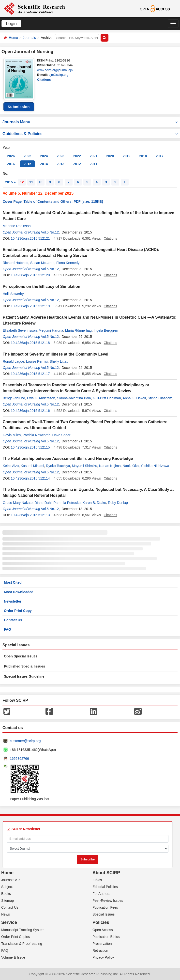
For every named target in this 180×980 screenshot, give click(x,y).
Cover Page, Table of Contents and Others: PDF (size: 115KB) (53, 202)
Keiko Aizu (11, 466)
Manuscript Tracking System (23, 930)
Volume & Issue (13, 957)
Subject (7, 887)
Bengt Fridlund (14, 398)
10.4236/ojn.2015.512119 (30, 306)
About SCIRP (106, 873)
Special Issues (104, 914)
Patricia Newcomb (37, 435)
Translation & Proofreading (22, 944)
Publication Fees (105, 907)
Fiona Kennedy (68, 263)
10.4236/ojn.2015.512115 (30, 447)
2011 (94, 164)
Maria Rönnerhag (78, 330)
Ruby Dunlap (118, 503)
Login (11, 24)
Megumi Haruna (51, 330)
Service (9, 922)
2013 (60, 164)
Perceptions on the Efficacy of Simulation (42, 287)
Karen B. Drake (94, 503)
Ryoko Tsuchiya (58, 466)
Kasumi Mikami (32, 466)
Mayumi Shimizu (84, 466)
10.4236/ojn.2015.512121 (30, 238)
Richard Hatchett (15, 263)
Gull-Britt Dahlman (107, 398)
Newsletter (13, 601)
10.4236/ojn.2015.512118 (30, 343)
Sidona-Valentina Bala (74, 398)
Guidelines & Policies (90, 134)
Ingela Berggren (106, 330)
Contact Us (13, 620)
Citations (44, 80)
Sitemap (7, 901)
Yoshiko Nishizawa (155, 466)
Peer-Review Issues (108, 901)
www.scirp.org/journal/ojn (55, 70)
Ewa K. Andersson (41, 398)
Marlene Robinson (17, 226)
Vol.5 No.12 (50, 232)
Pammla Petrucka (67, 503)
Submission (19, 107)
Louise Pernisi (37, 361)
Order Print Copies (15, 937)
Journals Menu (90, 122)
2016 (11, 164)
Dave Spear (61, 435)
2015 (27, 164)
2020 (110, 156)
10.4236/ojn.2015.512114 (30, 478)
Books (6, 894)
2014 (44, 164)
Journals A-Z (11, 880)
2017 (159, 156)
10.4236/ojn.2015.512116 (30, 411)
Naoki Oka (131, 466)
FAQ (7, 629)
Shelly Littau (59, 361)
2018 (143, 156)
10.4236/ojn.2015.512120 (30, 275)
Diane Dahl (43, 503)
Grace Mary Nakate (18, 503)
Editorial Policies (105, 887)
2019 (127, 156)
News (6, 914)
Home (13, 38)
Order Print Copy (18, 611)
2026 (11, 156)
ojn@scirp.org (59, 75)
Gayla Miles (12, 435)
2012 (77, 164)
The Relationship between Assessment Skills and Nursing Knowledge (68, 459)
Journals (29, 38)
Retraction (100, 950)
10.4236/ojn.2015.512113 (30, 515)
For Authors (101, 894)
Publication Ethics (106, 937)
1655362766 (19, 759)
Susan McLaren (42, 263)
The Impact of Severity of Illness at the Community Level (55, 354)
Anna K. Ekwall (134, 398)
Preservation (102, 944)
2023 (60, 156)
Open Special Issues (21, 656)
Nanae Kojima (110, 466)
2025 (27, 156)
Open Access (103, 930)
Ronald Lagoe (13, 361)
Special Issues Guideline (24, 676)
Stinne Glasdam (160, 398)
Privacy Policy (103, 957)
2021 (94, 156)
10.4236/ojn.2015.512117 (30, 374)
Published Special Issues (24, 666)
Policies (101, 922)
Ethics (97, 880)
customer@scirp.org (25, 741)
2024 (44, 156)
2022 (77, 156)
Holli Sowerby (13, 294)
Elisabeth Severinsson (20, 330)
